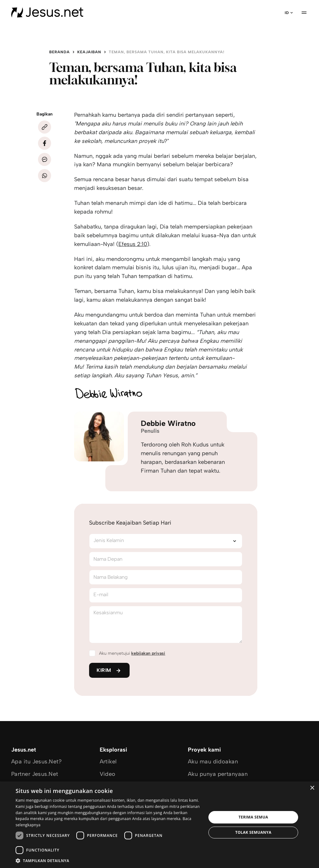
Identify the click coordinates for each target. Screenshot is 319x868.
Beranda (60, 52)
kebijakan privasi (148, 653)
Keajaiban (89, 52)
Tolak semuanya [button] (253, 832)
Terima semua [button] (253, 817)
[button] (108, 860)
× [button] (312, 788)
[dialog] (159, 825)
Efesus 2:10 (133, 244)
